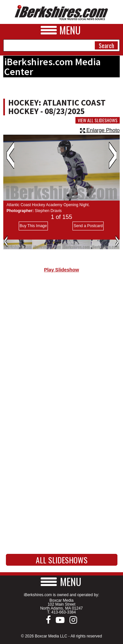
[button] (62, 582)
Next (113, 155)
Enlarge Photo (100, 130)
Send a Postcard (88, 226)
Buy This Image (33, 226)
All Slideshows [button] (62, 560)
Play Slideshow (61, 270)
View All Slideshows (98, 120)
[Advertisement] (61, 349)
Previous (10, 155)
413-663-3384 (63, 612)
